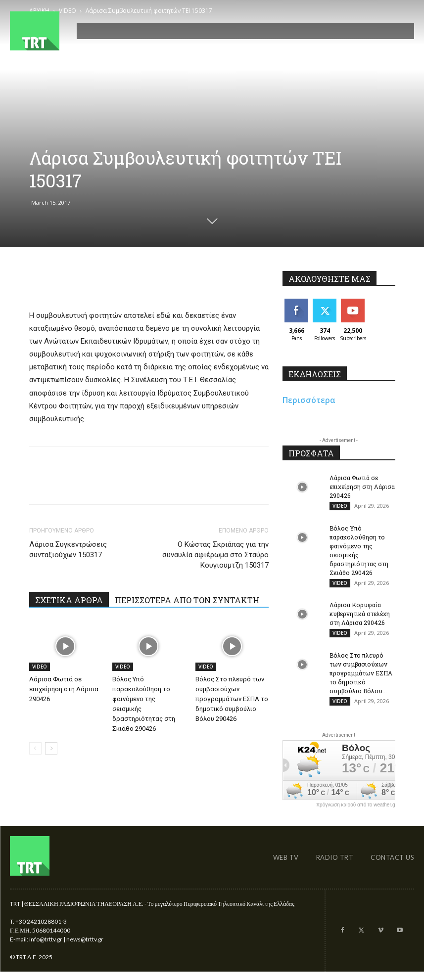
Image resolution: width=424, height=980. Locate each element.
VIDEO (40, 667)
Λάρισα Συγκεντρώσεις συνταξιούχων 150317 (68, 550)
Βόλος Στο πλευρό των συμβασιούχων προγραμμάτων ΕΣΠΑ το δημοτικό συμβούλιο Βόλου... (361, 679)
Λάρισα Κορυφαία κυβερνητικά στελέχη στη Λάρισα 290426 (360, 618)
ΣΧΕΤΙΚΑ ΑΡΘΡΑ (69, 600)
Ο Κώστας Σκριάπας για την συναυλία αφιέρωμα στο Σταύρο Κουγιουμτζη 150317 (215, 555)
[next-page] (51, 748)
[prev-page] (35, 748)
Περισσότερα (309, 400)
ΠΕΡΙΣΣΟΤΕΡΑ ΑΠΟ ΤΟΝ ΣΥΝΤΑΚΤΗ (187, 600)
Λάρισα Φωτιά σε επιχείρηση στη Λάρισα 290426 (64, 689)
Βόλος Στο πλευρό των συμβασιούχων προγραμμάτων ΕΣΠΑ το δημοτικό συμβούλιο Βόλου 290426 (232, 699)
